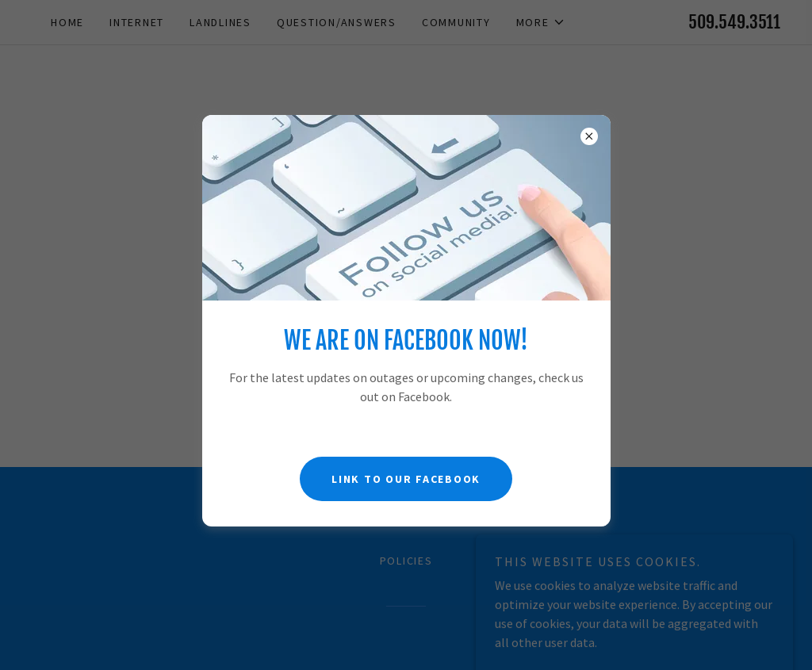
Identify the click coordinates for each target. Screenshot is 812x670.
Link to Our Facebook (406, 479)
